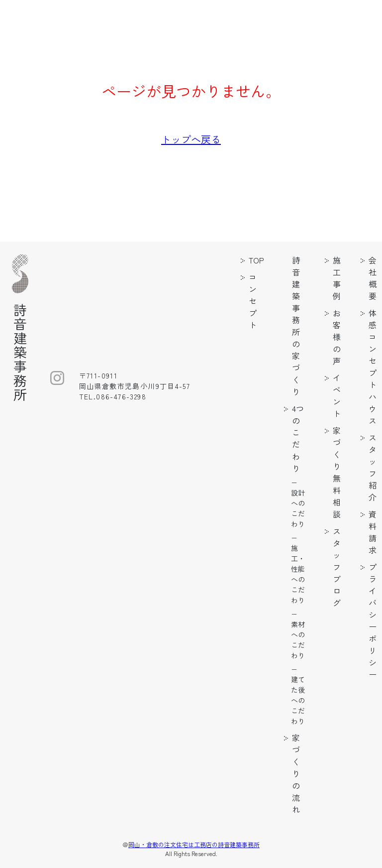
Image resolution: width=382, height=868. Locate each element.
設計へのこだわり (298, 508)
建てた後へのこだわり (298, 700)
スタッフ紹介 (373, 467)
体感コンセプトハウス (373, 367)
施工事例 (337, 278)
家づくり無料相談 (337, 472)
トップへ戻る (191, 139)
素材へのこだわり (298, 640)
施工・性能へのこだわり (298, 574)
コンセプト (253, 301)
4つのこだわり (298, 438)
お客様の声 (337, 337)
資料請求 (373, 532)
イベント (337, 395)
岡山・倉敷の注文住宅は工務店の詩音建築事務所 (194, 844)
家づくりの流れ (296, 773)
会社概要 (373, 278)
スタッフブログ (337, 567)
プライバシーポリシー (373, 620)
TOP (256, 260)
